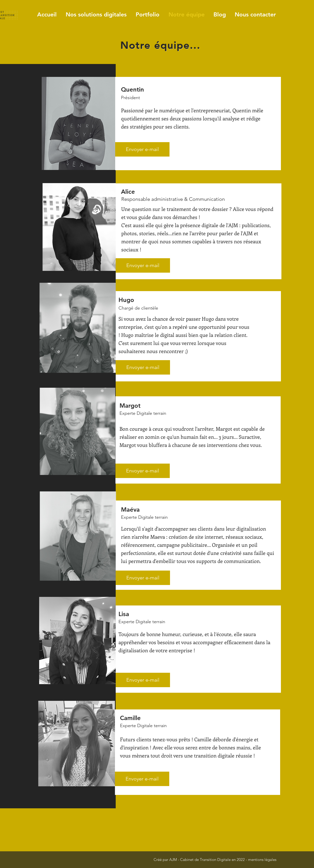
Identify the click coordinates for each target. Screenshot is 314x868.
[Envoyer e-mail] (142, 149)
